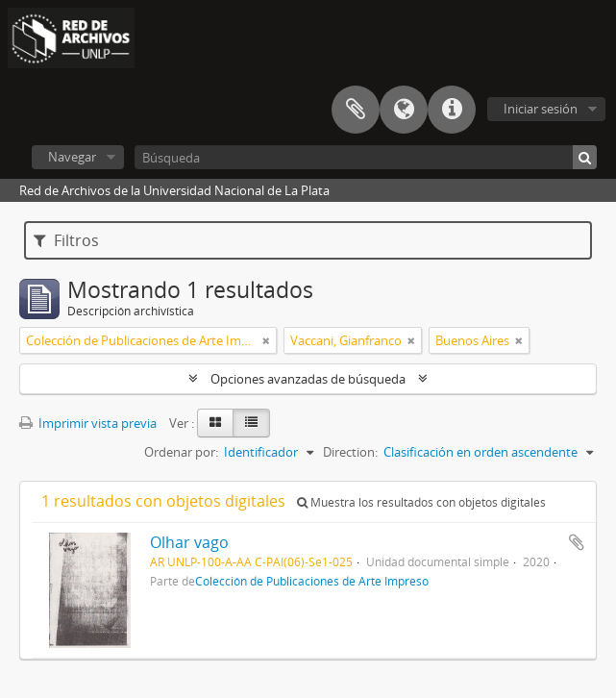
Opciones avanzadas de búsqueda (308, 379)
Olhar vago (189, 542)
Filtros (66, 240)
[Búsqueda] (366, 157)
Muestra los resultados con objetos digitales (421, 502)
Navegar (72, 157)
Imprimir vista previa (88, 423)
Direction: (350, 452)
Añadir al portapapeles (577, 542)
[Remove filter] (266, 340)
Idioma (404, 110)
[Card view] (215, 423)
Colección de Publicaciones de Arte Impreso (312, 581)
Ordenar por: (181, 452)
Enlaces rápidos (452, 110)
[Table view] (251, 423)
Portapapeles (356, 110)
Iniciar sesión (541, 109)
